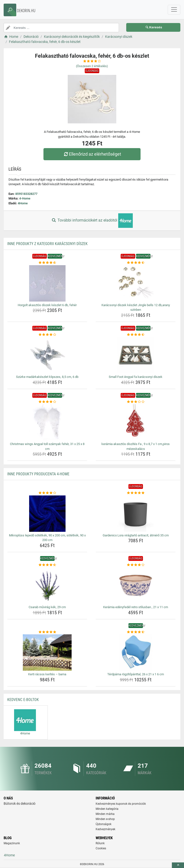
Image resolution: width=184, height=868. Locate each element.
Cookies (101, 848)
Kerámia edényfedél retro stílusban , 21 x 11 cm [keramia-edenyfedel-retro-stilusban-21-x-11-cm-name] (136, 607)
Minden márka (105, 814)
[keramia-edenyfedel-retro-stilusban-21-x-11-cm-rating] (136, 565)
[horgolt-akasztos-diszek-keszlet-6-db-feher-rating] (47, 263)
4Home (23, 203)
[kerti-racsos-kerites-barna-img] (47, 653)
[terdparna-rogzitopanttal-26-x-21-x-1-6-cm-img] (136, 653)
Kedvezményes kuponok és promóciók (121, 804)
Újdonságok (104, 824)
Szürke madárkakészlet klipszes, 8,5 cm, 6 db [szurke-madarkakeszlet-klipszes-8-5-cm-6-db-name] (47, 377)
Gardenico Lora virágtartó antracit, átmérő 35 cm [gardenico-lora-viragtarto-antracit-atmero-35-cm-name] (136, 535)
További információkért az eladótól (92, 221)
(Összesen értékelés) (92, 66)
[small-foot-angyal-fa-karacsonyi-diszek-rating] (136, 335)
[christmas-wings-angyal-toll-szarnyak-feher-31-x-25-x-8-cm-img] (47, 422)
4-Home (25, 198)
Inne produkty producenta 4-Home (38, 474)
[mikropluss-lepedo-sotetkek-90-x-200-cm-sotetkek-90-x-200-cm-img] (47, 514)
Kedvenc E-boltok (23, 700)
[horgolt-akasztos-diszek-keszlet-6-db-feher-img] (47, 283)
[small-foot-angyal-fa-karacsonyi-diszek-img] (136, 355)
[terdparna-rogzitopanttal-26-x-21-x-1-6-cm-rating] (136, 632)
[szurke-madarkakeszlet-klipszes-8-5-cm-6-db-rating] (47, 335)
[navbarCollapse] (174, 10)
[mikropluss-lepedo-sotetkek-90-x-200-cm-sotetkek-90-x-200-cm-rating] (47, 493)
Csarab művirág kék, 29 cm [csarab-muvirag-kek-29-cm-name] (47, 607)
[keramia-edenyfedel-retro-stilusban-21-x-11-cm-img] (136, 585)
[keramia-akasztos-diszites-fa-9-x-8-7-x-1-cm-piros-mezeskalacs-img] (136, 422)
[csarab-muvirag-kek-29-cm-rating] (47, 565)
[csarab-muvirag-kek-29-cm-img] (47, 585)
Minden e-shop (105, 819)
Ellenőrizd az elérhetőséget (92, 154)
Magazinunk (12, 843)
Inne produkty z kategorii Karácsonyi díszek (47, 244)
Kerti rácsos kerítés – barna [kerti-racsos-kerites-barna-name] (47, 674)
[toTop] (178, 865)
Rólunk (100, 843)
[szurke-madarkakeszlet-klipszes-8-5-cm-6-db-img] (47, 355)
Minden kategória (107, 809)
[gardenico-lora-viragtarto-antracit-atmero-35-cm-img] (136, 514)
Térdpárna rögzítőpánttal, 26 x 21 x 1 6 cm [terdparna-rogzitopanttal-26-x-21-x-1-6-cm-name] (136, 674)
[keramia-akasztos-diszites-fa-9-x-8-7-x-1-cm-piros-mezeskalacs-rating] (136, 402)
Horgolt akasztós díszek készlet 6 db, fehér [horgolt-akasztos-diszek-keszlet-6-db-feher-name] (47, 305)
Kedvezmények (105, 829)
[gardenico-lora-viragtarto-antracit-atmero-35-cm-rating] (136, 493)
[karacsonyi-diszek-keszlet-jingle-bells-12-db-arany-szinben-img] (136, 283)
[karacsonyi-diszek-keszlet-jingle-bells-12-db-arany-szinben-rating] (136, 263)
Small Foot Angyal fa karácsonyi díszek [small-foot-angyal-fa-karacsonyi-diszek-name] (136, 377)
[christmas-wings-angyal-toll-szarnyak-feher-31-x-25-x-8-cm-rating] (47, 402)
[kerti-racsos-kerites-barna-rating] (47, 632)
